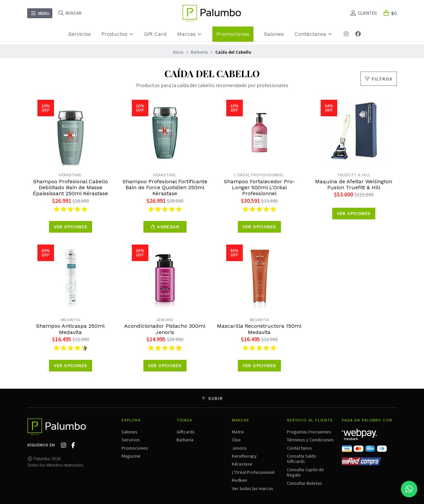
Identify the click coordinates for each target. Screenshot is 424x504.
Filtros (379, 79)
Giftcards (186, 432)
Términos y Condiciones (310, 440)
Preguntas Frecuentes (309, 432)
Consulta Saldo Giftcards (302, 459)
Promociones (233, 34)
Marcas (189, 34)
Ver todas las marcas (253, 488)
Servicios (79, 34)
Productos (117, 34)
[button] (165, 227)
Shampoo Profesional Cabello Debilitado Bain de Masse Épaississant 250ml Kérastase (70, 188)
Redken (239, 480)
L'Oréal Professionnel (253, 472)
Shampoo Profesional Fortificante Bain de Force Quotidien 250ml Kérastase (165, 188)
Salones (274, 34)
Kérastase (242, 464)
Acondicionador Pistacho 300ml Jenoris (165, 329)
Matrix (238, 432)
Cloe (236, 440)
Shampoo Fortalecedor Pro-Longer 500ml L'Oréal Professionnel (259, 188)
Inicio (178, 52)
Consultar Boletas (304, 483)
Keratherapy (244, 456)
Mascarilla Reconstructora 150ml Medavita (259, 329)
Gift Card (155, 34)
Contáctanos (313, 34)
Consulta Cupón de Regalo (305, 472)
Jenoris (239, 448)
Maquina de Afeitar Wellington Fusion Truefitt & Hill (354, 185)
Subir (212, 398)
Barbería (199, 52)
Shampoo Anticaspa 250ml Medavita (70, 329)
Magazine (131, 456)
